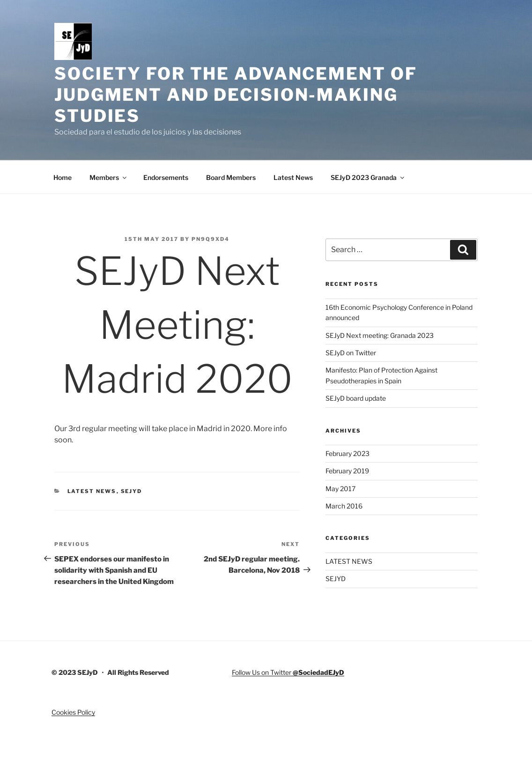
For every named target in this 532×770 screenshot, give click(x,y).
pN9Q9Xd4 (211, 239)
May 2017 (340, 489)
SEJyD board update (356, 398)
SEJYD (132, 491)
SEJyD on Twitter (351, 353)
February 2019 (347, 471)
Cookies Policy (73, 712)
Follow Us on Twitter (288, 672)
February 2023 (347, 453)
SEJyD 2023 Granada (368, 177)
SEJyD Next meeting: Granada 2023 (380, 335)
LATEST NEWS (92, 491)
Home (63, 177)
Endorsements (166, 177)
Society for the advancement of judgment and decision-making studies (236, 95)
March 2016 (344, 506)
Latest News (293, 177)
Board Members (231, 177)
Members (109, 177)
